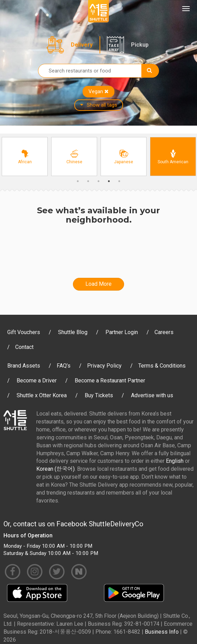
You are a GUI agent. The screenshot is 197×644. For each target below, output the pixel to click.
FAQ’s (64, 366)
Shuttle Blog (73, 332)
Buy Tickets (99, 395)
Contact (24, 347)
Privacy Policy (104, 366)
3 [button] (98, 181)
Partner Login (122, 332)
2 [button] (88, 181)
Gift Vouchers (24, 332)
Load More (98, 284)
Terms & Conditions (162, 366)
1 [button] (78, 181)
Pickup (140, 45)
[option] (25, 157)
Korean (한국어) (55, 469)
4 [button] (109, 181)
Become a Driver (37, 380)
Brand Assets (24, 366)
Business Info (162, 632)
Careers (164, 332)
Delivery (82, 45)
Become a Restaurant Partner (110, 380)
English (175, 461)
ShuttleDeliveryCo (116, 524)
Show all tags (99, 105)
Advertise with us (152, 395)
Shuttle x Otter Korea (42, 395)
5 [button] (119, 181)
